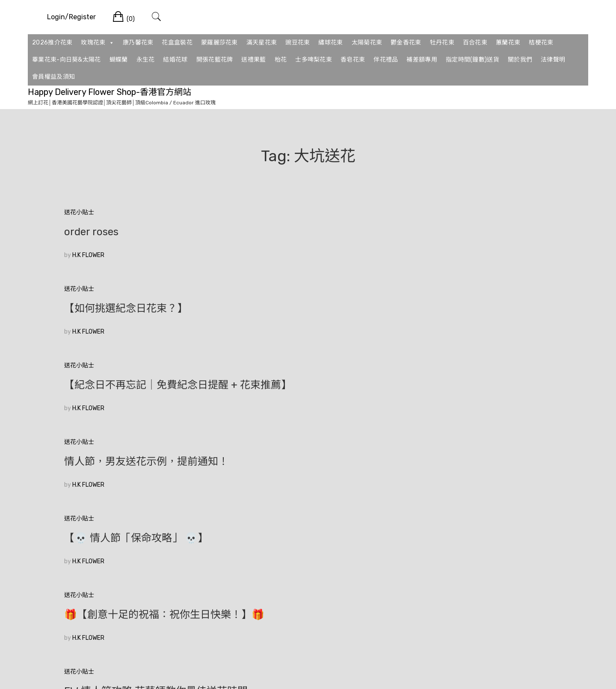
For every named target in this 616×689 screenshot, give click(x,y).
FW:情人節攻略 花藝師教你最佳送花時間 (141, 413)
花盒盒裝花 (177, 43)
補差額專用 (422, 60)
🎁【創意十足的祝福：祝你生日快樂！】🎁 (471, 325)
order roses (91, 232)
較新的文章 (537, 552)
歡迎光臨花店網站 (272, 408)
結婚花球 (175, 60)
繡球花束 (330, 43)
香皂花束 (353, 60)
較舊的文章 (79, 552)
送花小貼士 (79, 212)
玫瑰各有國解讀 (434, 408)
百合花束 (475, 43)
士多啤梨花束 (314, 60)
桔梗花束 (541, 43)
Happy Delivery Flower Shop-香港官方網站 (110, 92)
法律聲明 (553, 60)
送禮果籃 (253, 60)
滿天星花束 (262, 43)
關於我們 (520, 60)
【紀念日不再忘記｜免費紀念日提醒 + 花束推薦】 (475, 237)
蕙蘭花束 (508, 43)
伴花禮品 (386, 60)
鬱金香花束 (406, 43)
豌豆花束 (298, 43)
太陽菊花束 (367, 43)
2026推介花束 (52, 43)
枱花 (281, 60)
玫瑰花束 (98, 43)
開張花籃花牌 (215, 60)
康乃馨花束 (138, 43)
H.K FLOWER (88, 255)
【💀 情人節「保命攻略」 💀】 (303, 319)
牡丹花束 (442, 43)
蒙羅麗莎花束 (219, 43)
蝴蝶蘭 (119, 60)
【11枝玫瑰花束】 (104, 495)
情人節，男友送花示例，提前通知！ (136, 325)
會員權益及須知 (53, 77)
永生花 (146, 60)
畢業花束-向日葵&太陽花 (67, 60)
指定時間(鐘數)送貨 (472, 60)
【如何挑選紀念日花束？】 (293, 232)
